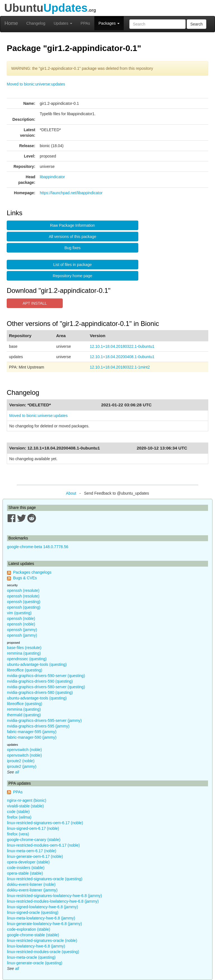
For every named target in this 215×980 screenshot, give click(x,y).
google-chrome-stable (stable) (33, 935)
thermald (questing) (24, 715)
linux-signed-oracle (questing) (33, 912)
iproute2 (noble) (21, 761)
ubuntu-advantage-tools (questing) (37, 664)
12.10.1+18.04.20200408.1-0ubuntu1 (122, 357)
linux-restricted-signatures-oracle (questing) (45, 879)
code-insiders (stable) (26, 868)
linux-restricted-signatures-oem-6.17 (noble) (45, 823)
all (17, 772)
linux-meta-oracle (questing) (31, 957)
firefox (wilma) (19, 817)
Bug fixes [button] (73, 248)
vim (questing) (19, 613)
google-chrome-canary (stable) (34, 840)
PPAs (85, 23)
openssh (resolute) (23, 590)
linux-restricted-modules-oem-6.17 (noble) (43, 845)
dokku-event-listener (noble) (31, 884)
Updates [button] (63, 23)
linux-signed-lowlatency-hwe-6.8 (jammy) (43, 907)
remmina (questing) (24, 653)
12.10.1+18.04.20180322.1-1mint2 (120, 367)
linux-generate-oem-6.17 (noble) (35, 856)
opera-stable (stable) (25, 873)
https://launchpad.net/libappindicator (71, 193)
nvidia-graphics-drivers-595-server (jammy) (44, 720)
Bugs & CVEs (25, 578)
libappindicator (52, 177)
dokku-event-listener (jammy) (32, 890)
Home (11, 23)
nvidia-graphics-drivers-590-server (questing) (46, 676)
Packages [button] (109, 23)
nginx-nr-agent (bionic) (27, 800)
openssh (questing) (24, 602)
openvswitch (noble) (24, 750)
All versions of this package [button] (73, 237)
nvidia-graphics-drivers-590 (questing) (40, 681)
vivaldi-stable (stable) (25, 806)
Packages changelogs (32, 572)
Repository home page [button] (73, 276)
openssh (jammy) (22, 630)
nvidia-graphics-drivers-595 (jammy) (38, 726)
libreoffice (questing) (25, 670)
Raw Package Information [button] (73, 225)
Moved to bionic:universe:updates (36, 84)
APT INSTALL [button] (35, 303)
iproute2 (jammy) (22, 766)
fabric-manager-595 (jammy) (32, 732)
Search (197, 24)
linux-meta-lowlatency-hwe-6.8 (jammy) (41, 918)
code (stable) (18, 812)
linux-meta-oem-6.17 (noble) (32, 851)
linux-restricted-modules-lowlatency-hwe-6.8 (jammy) (53, 901)
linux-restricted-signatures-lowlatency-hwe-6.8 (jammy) (54, 896)
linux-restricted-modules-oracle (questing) (43, 952)
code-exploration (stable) (29, 929)
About (71, 493)
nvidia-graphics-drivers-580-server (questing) (46, 687)
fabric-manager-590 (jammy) (32, 737)
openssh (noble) (21, 618)
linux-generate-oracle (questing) (35, 963)
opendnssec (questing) (27, 659)
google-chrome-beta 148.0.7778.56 (38, 547)
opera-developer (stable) (28, 862)
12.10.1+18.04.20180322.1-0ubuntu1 (122, 346)
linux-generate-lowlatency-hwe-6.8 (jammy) (45, 924)
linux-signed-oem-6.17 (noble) (33, 828)
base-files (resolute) (24, 648)
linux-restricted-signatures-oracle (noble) (42, 940)
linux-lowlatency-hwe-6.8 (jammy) (36, 946)
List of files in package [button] (73, 265)
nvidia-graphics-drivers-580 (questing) (40, 692)
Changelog (36, 23)
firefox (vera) (18, 834)
